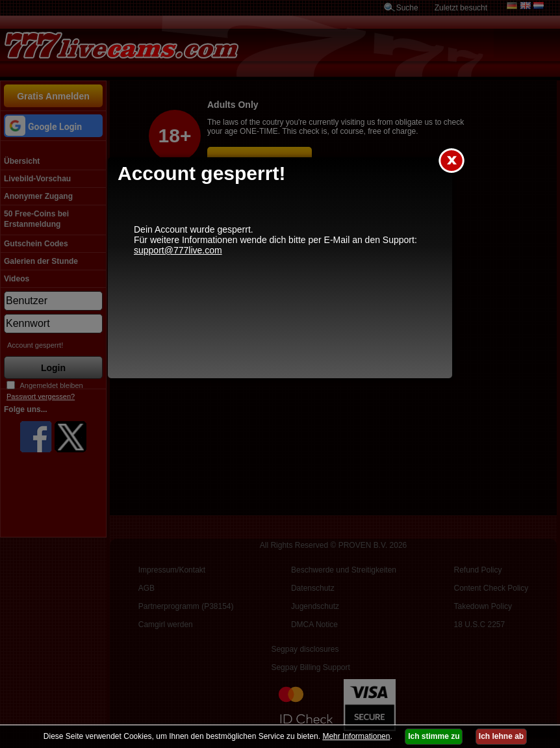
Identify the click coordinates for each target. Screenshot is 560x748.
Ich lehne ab (501, 736)
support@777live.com (178, 250)
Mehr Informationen (356, 736)
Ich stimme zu (434, 736)
